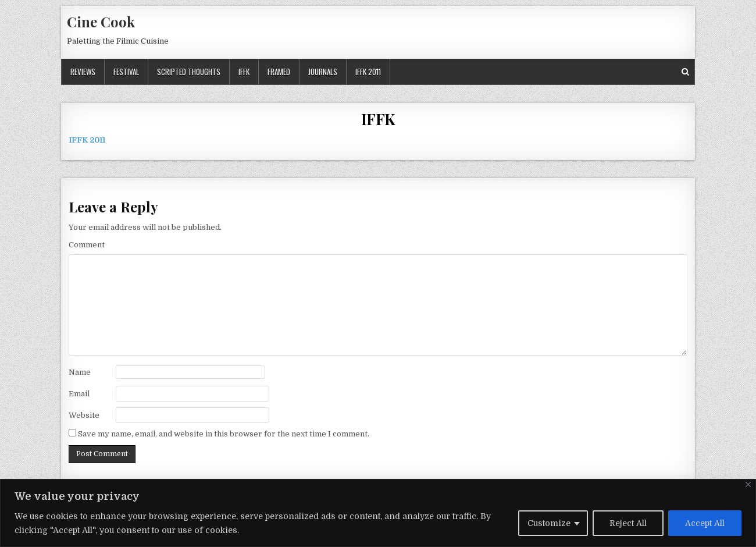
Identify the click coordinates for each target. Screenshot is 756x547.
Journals (323, 72)
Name (80, 372)
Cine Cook (101, 22)
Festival (126, 72)
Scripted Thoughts (189, 72)
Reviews (83, 72)
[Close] (748, 484)
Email (79, 394)
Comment (87, 245)
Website (84, 415)
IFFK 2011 (368, 72)
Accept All (705, 523)
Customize (549, 523)
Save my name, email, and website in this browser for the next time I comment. (224, 434)
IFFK (244, 72)
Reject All (628, 523)
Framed (279, 72)
